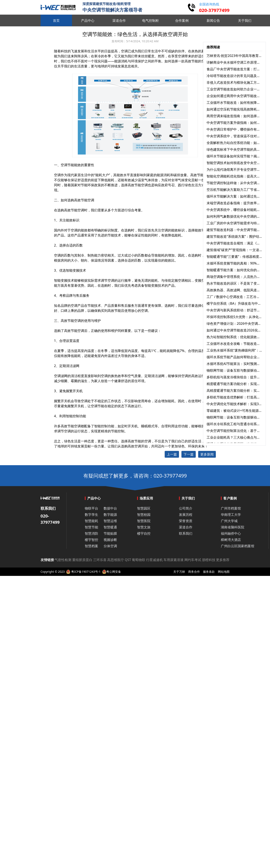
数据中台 (110, 508)
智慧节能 (91, 527)
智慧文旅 (144, 527)
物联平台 (91, 508)
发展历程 (186, 515)
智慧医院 (144, 521)
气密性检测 (63, 560)
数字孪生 (91, 515)
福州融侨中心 (231, 533)
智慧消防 (91, 533)
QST (128, 560)
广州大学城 (229, 521)
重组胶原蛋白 (82, 560)
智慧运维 (110, 521)
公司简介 (186, 508)
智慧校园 (144, 515)
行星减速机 (154, 560)
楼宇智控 (91, 540)
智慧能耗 (91, 521)
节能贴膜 (110, 533)
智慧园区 (144, 508)
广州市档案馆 (231, 508)
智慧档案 (91, 546)
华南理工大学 (231, 515)
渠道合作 (186, 527)
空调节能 (98, 406)
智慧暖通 (110, 527)
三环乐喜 (100, 560)
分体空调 (110, 546)
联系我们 (186, 533)
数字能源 (110, 515)
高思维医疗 (116, 560)
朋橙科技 (209, 560)
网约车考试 (193, 560)
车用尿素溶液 (174, 560)
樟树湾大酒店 (231, 540)
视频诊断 (110, 540)
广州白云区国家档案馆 (238, 546)
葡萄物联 (139, 560)
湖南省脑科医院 (233, 527)
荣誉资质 (186, 521)
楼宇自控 (144, 533)
